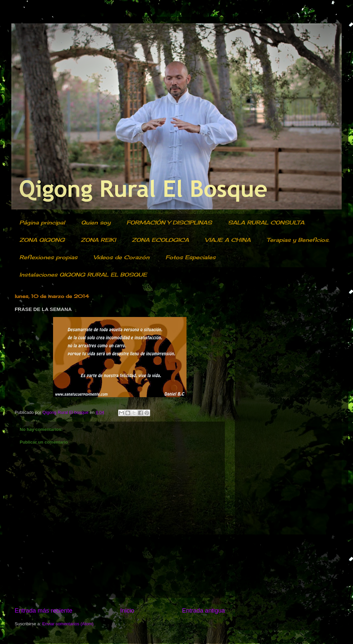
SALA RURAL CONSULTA (266, 222)
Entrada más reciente (44, 611)
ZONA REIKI (98, 240)
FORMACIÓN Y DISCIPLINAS (169, 222)
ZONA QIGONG (42, 240)
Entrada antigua (204, 611)
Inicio (127, 611)
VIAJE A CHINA (228, 240)
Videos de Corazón (121, 257)
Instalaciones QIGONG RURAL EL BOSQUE (83, 275)
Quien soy (96, 222)
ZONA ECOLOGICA (160, 240)
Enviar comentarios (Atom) (68, 624)
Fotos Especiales (191, 257)
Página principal (42, 222)
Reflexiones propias (48, 257)
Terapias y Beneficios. (298, 240)
